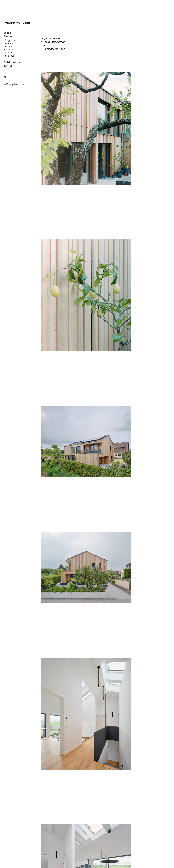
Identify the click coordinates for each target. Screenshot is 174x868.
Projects (9, 40)
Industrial (8, 50)
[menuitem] (19, 44)
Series (8, 37)
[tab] (19, 33)
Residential (9, 56)
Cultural (8, 47)
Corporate (9, 44)
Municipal (9, 53)
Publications (12, 63)
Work (7, 33)
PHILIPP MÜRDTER (17, 23)
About (8, 66)
